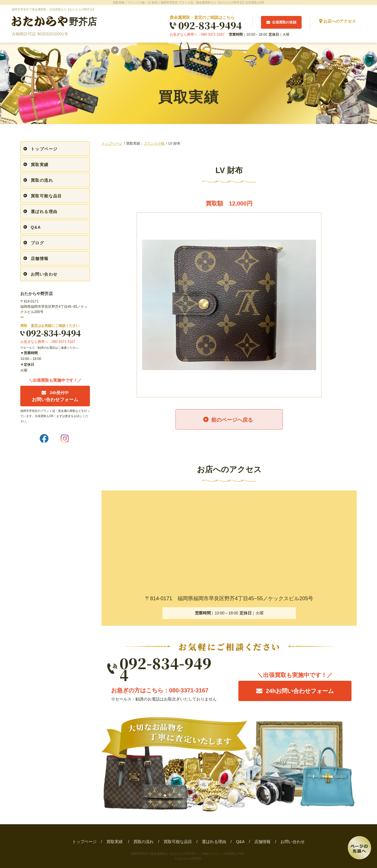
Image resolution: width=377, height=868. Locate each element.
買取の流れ (42, 180)
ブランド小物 (154, 143)
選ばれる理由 (44, 212)
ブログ (37, 243)
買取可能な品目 (46, 196)
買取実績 (40, 165)
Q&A (36, 227)
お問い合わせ (44, 274)
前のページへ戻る (232, 420)
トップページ (112, 143)
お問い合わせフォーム (55, 396)
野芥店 (54, 22)
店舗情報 (40, 259)
